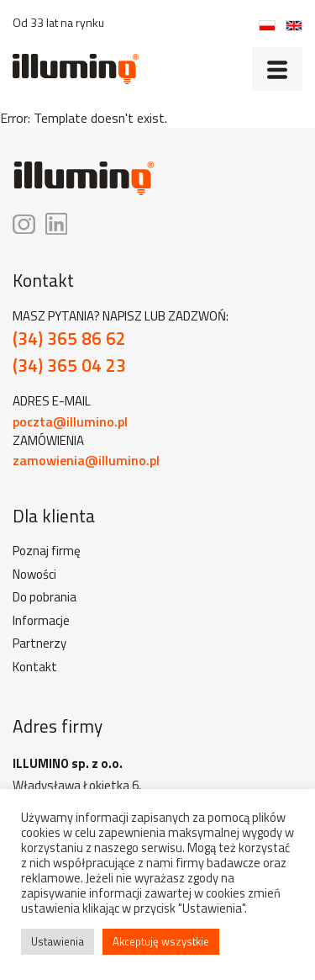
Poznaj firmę (47, 551)
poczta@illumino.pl (70, 421)
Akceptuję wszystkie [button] (161, 941)
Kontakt (35, 667)
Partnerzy (39, 644)
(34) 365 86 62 (69, 339)
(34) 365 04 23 (69, 366)
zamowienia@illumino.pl (86, 460)
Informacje (41, 621)
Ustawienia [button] (58, 941)
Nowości (34, 575)
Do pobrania (45, 597)
